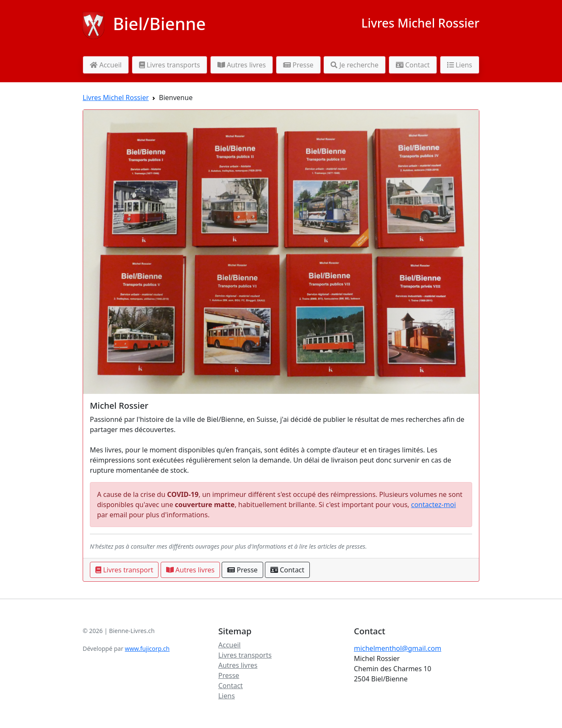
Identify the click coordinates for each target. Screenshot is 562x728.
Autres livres (242, 65)
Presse (298, 65)
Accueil (106, 65)
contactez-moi (434, 505)
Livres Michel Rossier (421, 23)
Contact (413, 65)
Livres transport (124, 570)
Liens (460, 65)
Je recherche (355, 65)
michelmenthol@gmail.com (398, 648)
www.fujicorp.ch (147, 649)
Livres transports (170, 65)
